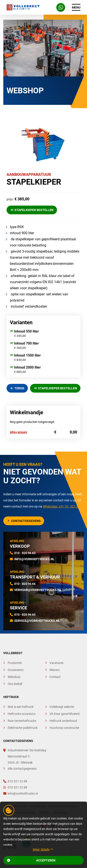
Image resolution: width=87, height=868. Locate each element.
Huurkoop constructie (64, 728)
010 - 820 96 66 (25, 584)
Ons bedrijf (15, 684)
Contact (55, 677)
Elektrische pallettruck (23, 728)
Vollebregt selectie (62, 707)
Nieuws (55, 670)
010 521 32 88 (15, 781)
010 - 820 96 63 (25, 553)
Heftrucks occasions (22, 714)
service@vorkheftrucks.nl (37, 621)
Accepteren (31, 860)
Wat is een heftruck (21, 707)
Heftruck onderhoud (63, 721)
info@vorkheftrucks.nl (34, 559)
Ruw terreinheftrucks (22, 721)
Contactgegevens (24, 521)
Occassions (16, 670)
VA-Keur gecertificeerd (65, 714)
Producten (15, 663)
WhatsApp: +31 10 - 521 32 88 (63, 506)
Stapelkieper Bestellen (32, 210)
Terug (18, 388)
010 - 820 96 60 (25, 615)
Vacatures (57, 663)
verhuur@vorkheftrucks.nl (38, 590)
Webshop (14, 677)
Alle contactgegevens (22, 769)
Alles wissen (19, 432)
